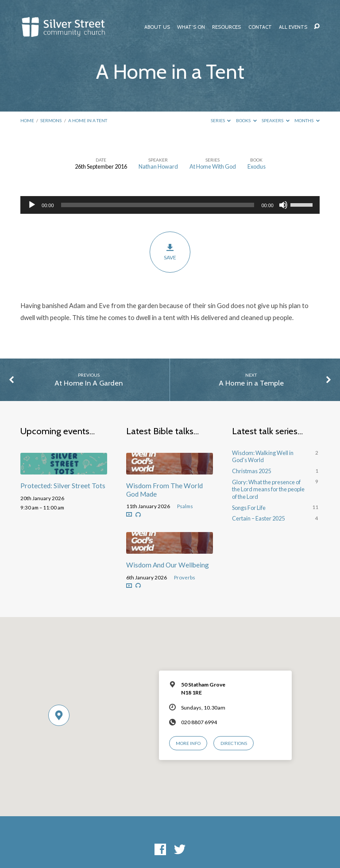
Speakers (276, 120)
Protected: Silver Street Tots (63, 486)
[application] (170, 205)
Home (27, 120)
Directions (234, 743)
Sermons (51, 120)
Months (307, 120)
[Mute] (283, 205)
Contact (260, 27)
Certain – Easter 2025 (258, 518)
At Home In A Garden (89, 383)
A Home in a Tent (88, 120)
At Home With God (213, 166)
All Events (293, 27)
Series (221, 120)
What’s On (191, 27)
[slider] (158, 205)
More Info (188, 743)
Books (246, 120)
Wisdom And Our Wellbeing (168, 565)
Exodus (257, 166)
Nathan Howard (158, 166)
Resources (226, 27)
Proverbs (185, 577)
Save (170, 252)
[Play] (32, 205)
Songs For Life (249, 508)
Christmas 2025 (251, 471)
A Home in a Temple (251, 383)
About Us (157, 27)
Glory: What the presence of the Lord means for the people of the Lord (268, 489)
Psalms (185, 506)
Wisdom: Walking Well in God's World (263, 457)
